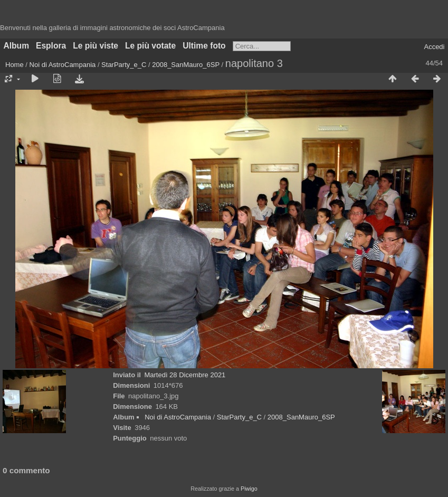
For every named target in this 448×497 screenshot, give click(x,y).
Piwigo (249, 489)
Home (15, 65)
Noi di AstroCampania (63, 65)
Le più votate (150, 46)
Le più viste (96, 46)
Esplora (51, 46)
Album (17, 46)
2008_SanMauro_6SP (186, 65)
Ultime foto (204, 46)
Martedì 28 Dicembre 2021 (185, 375)
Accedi (434, 47)
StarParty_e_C (124, 65)
